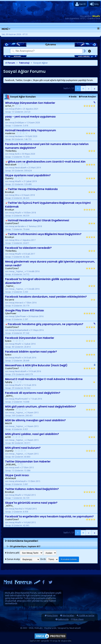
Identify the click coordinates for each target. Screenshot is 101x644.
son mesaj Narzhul (15, 509)
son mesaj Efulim (14, 109)
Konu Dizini (52, 615)
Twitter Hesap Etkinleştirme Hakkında (33, 189)
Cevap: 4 (9, 274)
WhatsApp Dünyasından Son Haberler (30, 103)
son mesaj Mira (13, 195)
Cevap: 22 (10, 184)
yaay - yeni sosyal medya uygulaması (30, 117)
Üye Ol (80, 4)
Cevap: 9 (9, 306)
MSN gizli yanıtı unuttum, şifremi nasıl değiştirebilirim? (41, 407)
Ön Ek (43, 559)
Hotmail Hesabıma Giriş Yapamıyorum (31, 130)
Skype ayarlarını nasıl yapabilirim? (28, 175)
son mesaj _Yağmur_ (15, 271)
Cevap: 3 (9, 257)
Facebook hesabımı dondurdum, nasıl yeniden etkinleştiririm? (46, 297)
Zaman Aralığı (13, 559)
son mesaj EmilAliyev (16, 123)
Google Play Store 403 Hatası (25, 310)
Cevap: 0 (9, 319)
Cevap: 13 (10, 112)
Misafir (96, 16)
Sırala (73, 97)
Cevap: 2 (9, 292)
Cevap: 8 (9, 525)
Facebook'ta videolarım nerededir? (28, 248)
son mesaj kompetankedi (18, 330)
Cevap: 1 (9, 126)
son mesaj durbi (13, 154)
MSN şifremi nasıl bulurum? (23, 448)
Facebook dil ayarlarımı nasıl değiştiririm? (33, 393)
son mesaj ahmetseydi (16, 481)
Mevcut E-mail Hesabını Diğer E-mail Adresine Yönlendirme (44, 379)
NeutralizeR (75, 628)
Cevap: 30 (10, 171)
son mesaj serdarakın (16, 226)
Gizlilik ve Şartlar (87, 615)
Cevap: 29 (10, 388)
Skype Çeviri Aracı (17, 475)
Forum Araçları (88, 97)
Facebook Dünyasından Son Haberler (30, 338)
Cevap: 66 (10, 457)
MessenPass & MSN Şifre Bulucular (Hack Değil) (36, 365)
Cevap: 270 (10, 374)
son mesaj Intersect (15, 303)
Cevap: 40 (10, 347)
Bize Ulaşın (79, 619)
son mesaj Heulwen (15, 136)
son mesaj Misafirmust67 (18, 399)
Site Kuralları (68, 615)
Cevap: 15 (10, 470)
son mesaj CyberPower (16, 316)
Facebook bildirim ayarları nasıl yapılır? (31, 352)
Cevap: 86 (10, 443)
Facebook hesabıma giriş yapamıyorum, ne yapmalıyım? (46, 324)
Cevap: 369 (10, 416)
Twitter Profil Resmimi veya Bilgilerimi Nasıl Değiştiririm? (45, 234)
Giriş (94, 4)
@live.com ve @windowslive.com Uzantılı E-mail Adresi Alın (47, 162)
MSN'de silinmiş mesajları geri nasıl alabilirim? (35, 420)
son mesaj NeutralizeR (16, 168)
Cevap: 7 (9, 229)
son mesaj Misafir (14, 181)
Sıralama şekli (12, 553)
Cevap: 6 (9, 198)
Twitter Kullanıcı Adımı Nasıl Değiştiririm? (32, 489)
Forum (10, 63)
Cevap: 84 (10, 139)
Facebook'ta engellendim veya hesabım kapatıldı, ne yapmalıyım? (49, 516)
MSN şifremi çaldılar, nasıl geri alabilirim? (32, 434)
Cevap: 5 (9, 157)
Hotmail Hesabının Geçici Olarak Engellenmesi (38, 220)
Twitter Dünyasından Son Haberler (28, 462)
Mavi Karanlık (22, 593)
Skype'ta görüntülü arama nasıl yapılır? (31, 503)
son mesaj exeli (13, 467)
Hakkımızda (63, 619)
